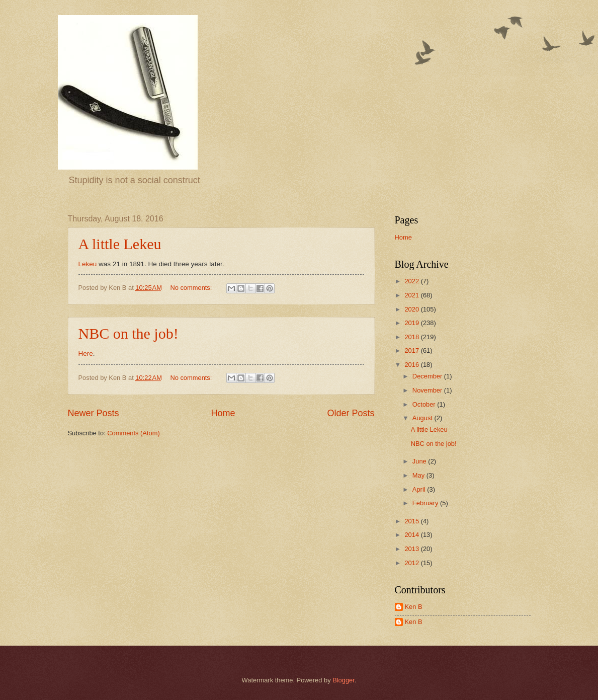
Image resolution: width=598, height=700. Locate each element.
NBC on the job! (129, 333)
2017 (412, 351)
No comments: (192, 288)
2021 (412, 295)
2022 (412, 281)
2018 (412, 337)
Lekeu (89, 264)
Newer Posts (94, 413)
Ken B (414, 607)
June (420, 461)
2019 (412, 323)
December (428, 376)
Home (223, 413)
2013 (412, 549)
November (428, 390)
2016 (412, 365)
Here (86, 354)
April (420, 489)
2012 (412, 563)
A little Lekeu (120, 244)
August (423, 418)
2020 (412, 309)
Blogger (344, 680)
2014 (412, 535)
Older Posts (351, 413)
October (425, 404)
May (419, 475)
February (426, 503)
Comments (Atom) (133, 433)
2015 (412, 521)
